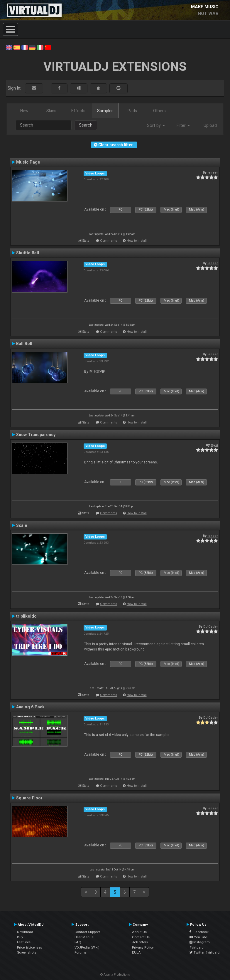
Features (24, 942)
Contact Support (87, 932)
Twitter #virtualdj (205, 952)
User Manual (84, 937)
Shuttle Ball (28, 253)
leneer (213, 172)
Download (25, 932)
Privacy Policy (143, 947)
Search (86, 125)
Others (159, 111)
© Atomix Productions (115, 975)
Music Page (28, 162)
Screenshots (27, 952)
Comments (109, 241)
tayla (214, 445)
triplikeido (26, 616)
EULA (136, 952)
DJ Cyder (211, 626)
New (24, 111)
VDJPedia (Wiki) (87, 947)
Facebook (199, 932)
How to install (137, 241)
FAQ (78, 942)
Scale (22, 525)
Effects (78, 111)
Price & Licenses (29, 947)
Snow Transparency (36, 435)
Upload (210, 125)
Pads (132, 111)
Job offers (140, 942)
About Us (139, 932)
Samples (105, 111)
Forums (81, 952)
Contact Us (141, 937)
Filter (183, 125)
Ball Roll (24, 344)
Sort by (156, 125)
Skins (51, 111)
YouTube (198, 937)
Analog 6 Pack (30, 707)
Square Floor (29, 798)
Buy (20, 937)
